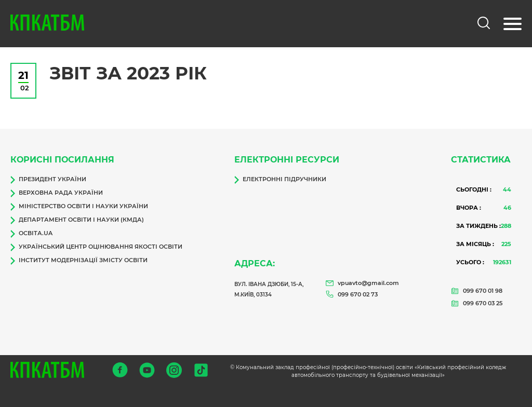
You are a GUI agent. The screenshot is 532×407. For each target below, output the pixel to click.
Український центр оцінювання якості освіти (96, 247)
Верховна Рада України (57, 193)
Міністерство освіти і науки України (79, 207)
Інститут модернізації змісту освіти (79, 261)
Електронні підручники (280, 180)
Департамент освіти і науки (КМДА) (77, 220)
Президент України (48, 180)
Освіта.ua (31, 234)
